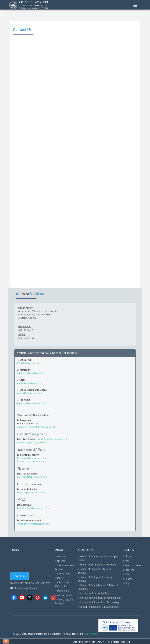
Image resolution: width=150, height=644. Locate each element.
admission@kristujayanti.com (32, 373)
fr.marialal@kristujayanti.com (32, 458)
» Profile (60, 578)
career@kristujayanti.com (30, 383)
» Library (127, 557)
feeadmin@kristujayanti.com (32, 403)
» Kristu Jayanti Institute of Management (99, 598)
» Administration (64, 595)
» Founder (61, 557)
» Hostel (127, 579)
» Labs (126, 561)
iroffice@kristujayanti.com (31, 462)
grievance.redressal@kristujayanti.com (37, 427)
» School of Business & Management (98, 565)
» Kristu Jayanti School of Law (94, 593)
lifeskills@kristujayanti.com (31, 493)
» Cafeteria (129, 570)
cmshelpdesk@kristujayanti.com (52, 439)
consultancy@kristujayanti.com (33, 524)
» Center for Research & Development (98, 607)
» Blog (126, 584)
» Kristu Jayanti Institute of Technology (98, 602)
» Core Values (63, 574)
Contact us (20, 576)
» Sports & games (132, 566)
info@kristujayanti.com (29, 363)
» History (60, 561)
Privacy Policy (91, 634)
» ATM (126, 575)
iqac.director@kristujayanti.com (33, 508)
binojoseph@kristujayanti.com (33, 443)
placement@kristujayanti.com (32, 477)
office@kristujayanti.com (30, 393)
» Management (63, 591)
